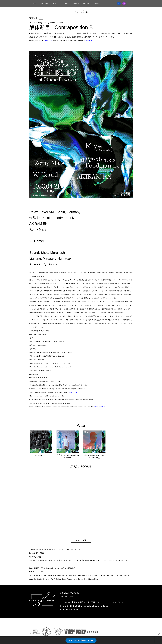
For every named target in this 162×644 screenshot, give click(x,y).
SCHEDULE (45, 3)
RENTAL (66, 3)
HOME (35, 3)
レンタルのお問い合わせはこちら (81, 640)
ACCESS (96, 3)
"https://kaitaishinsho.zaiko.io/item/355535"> (68, 41)
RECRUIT (86, 3)
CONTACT (76, 3)
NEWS (55, 3)
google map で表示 (81, 540)
